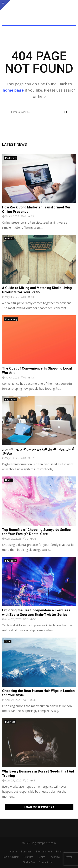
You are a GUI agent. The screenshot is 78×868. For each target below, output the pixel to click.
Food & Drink (11, 857)
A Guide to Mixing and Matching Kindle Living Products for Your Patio (37, 290)
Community (11, 319)
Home (13, 851)
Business (10, 722)
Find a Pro (29, 862)
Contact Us (45, 862)
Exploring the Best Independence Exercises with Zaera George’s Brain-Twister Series (36, 612)
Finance (61, 851)
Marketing (11, 158)
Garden (9, 239)
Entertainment (44, 851)
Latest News (14, 144)
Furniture (28, 857)
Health (9, 480)
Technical (55, 857)
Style (8, 641)
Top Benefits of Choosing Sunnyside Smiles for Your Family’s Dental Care (36, 532)
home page (13, 90)
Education (11, 400)
